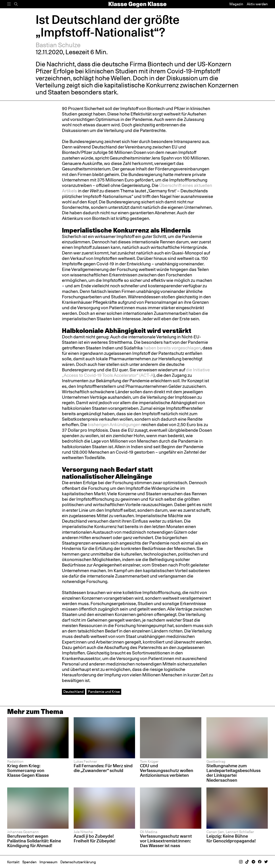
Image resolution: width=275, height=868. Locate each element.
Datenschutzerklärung (78, 862)
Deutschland (73, 692)
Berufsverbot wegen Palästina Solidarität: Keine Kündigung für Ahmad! (34, 841)
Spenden (29, 862)
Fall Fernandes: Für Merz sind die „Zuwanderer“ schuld (103, 768)
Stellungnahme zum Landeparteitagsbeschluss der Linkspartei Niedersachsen (234, 773)
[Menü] (9, 4)
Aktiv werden (257, 4)
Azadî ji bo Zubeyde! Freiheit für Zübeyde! (95, 838)
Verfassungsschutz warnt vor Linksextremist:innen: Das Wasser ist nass (166, 841)
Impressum (48, 862)
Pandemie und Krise (104, 692)
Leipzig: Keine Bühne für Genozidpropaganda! (232, 838)
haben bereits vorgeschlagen (172, 348)
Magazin (236, 4)
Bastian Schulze (58, 45)
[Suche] (16, 4)
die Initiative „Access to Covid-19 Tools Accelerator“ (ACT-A (136, 372)
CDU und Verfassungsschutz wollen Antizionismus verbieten (167, 770)
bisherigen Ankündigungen (114, 425)
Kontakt (13, 862)
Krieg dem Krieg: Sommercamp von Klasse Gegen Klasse (28, 770)
